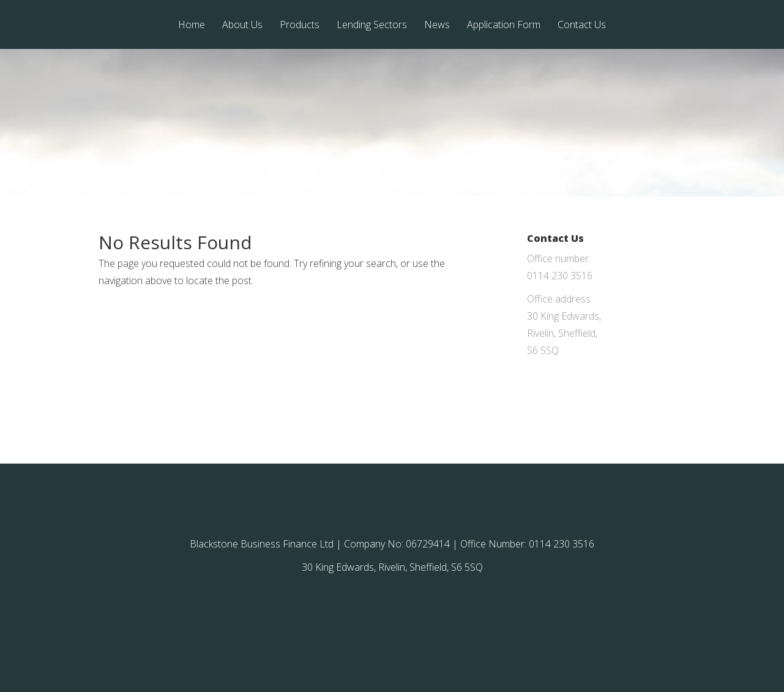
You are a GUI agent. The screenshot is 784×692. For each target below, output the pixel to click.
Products (300, 25)
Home (192, 25)
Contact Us (582, 25)
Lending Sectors (372, 25)
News (437, 25)
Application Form (504, 25)
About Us (242, 25)
